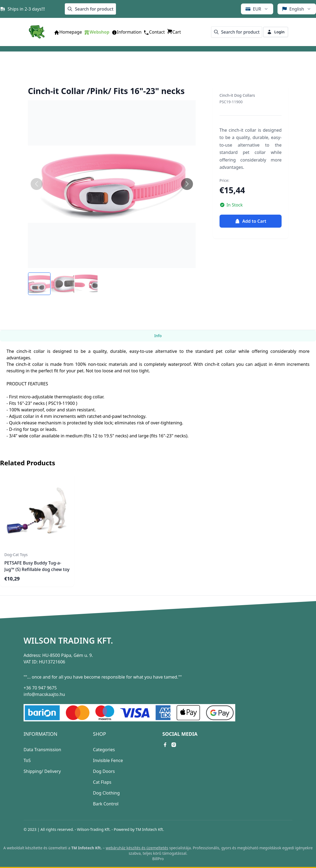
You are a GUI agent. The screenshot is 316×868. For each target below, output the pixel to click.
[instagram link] (174, 745)
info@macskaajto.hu (44, 694)
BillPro (158, 859)
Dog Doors (104, 771)
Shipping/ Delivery (42, 771)
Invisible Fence (108, 760)
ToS (27, 760)
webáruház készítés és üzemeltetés (137, 848)
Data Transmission (42, 750)
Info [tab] (158, 336)
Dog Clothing (106, 793)
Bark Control (106, 804)
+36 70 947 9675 (40, 688)
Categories (104, 750)
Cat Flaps (102, 782)
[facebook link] (165, 745)
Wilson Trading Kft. (68, 641)
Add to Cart (250, 221)
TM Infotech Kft (149, 829)
